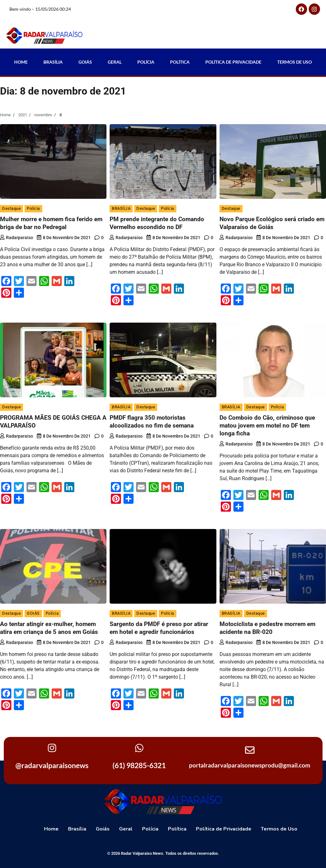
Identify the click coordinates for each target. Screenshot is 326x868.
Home (21, 62)
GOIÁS (33, 613)
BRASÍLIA (121, 208)
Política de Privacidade (233, 62)
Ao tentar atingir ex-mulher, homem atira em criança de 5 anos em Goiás (49, 628)
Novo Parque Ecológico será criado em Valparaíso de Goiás (272, 223)
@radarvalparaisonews (52, 765)
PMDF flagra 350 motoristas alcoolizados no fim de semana (152, 422)
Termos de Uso (295, 62)
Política (180, 62)
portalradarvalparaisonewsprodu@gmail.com (250, 765)
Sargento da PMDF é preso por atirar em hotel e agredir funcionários (159, 628)
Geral (115, 62)
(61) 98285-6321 (139, 765)
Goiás (85, 62)
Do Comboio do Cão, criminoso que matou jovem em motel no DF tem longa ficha (267, 425)
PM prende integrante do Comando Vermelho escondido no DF (157, 223)
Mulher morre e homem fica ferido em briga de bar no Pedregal (51, 223)
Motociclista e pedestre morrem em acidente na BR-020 (267, 628)
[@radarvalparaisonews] (52, 748)
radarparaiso (17, 238)
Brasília (53, 62)
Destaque (11, 208)
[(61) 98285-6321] (139, 748)
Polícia (146, 62)
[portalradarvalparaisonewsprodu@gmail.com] (250, 750)
